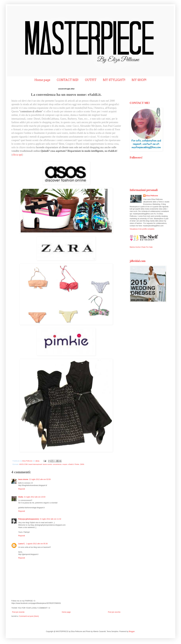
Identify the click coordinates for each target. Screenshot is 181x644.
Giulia (21, 497)
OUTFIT (91, 80)
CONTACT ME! (68, 80)
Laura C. (22, 544)
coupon (65, 464)
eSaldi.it (71, 464)
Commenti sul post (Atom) (29, 616)
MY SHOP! (139, 80)
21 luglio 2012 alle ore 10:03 (35, 497)
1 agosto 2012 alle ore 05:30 (37, 544)
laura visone (23, 479)
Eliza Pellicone (152, 196)
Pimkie (77, 464)
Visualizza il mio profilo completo (142, 229)
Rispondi (22, 489)
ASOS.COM (23, 464)
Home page (42, 80)
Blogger (132, 631)
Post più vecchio (114, 612)
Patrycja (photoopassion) (29, 519)
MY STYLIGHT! (114, 80)
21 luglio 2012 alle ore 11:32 (50, 519)
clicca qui (17, 155)
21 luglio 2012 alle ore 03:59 (40, 479)
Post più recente (18, 612)
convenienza (57, 464)
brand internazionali (35, 464)
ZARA (82, 464)
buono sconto (47, 464)
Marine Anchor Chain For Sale (141, 247)
